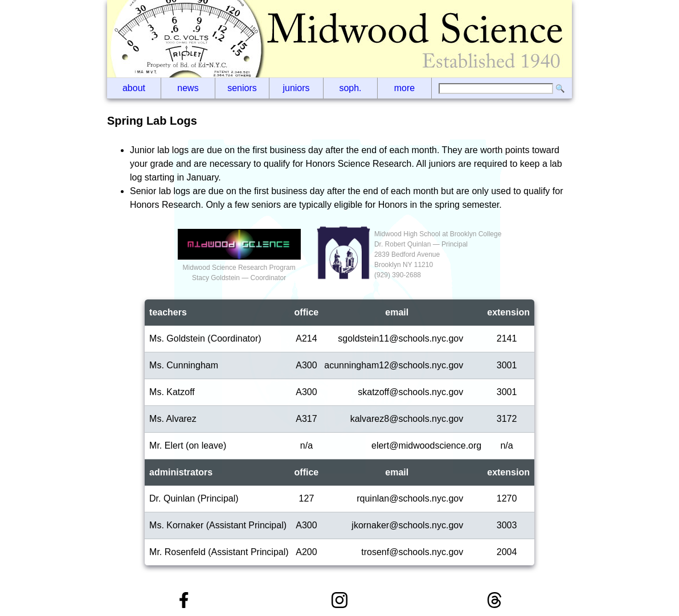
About (134, 88)
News (188, 88)
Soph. (350, 88)
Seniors (242, 88)
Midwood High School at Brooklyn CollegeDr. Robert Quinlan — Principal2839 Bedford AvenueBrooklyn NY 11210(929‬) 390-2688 (438, 254)
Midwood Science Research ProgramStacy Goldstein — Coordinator (239, 268)
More (404, 88)
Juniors (296, 88)
